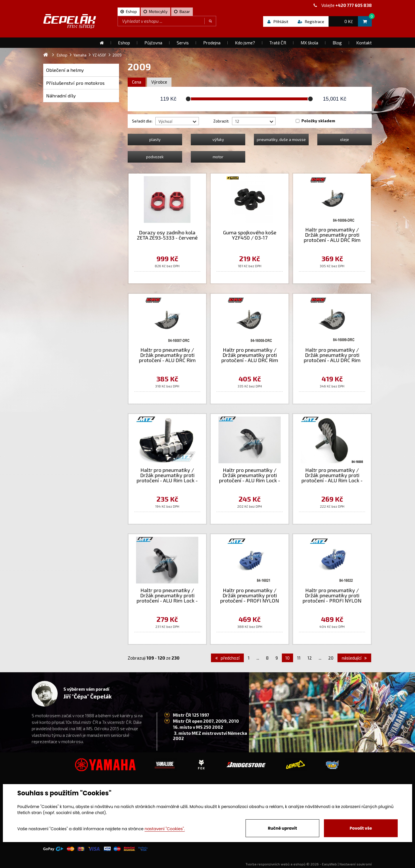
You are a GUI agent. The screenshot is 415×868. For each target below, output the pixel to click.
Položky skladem (318, 121)
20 (331, 658)
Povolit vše (361, 828)
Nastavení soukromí (356, 864)
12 (310, 658)
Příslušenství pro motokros (75, 83)
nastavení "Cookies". (165, 829)
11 (299, 658)
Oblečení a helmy (65, 70)
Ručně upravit (282, 828)
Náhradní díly (61, 96)
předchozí (227, 658)
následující (354, 658)
